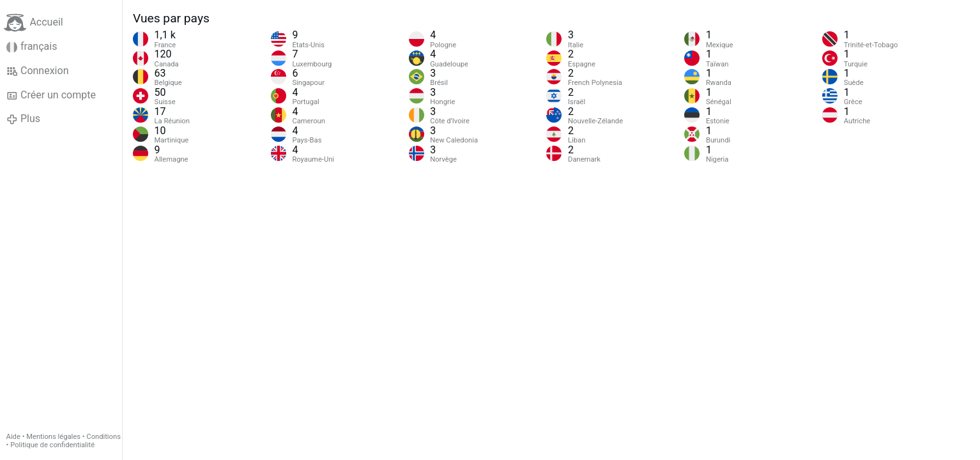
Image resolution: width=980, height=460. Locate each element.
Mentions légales (53, 437)
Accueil (33, 23)
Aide (13, 437)
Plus (23, 119)
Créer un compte (51, 95)
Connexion (38, 71)
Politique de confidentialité (52, 445)
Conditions (103, 437)
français (32, 47)
